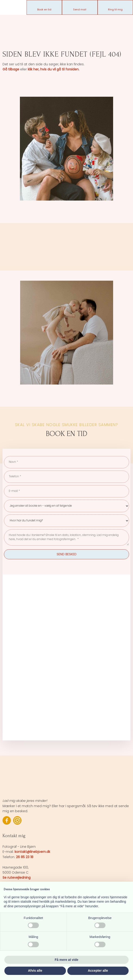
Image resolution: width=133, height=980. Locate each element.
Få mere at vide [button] (67, 960)
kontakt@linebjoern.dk (32, 852)
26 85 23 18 (25, 857)
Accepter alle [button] (98, 971)
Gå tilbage (11, 69)
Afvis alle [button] (35, 971)
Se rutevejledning (17, 878)
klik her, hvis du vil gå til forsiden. (54, 69)
